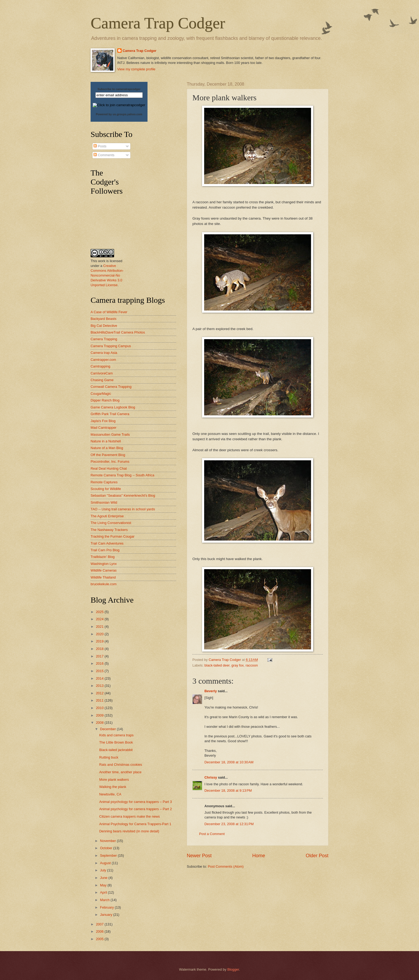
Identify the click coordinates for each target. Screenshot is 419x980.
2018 (100, 649)
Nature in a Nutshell (106, 441)
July (103, 870)
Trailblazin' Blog (103, 557)
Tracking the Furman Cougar (112, 536)
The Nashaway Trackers (109, 530)
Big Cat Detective (104, 326)
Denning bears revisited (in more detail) (129, 831)
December (108, 729)
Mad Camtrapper (104, 428)
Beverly (211, 691)
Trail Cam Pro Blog (105, 550)
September (109, 855)
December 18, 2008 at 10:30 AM (229, 762)
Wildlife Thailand (103, 577)
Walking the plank (113, 787)
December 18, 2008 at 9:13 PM (228, 790)
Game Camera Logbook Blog (113, 407)
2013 (100, 686)
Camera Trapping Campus (111, 346)
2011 (100, 700)
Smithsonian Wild (104, 502)
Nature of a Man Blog (107, 448)
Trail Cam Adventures (107, 543)
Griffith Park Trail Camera (110, 414)
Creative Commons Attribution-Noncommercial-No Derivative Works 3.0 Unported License (107, 275)
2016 (100, 663)
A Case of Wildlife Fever (109, 312)
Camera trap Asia (104, 353)
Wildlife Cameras (104, 570)
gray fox (238, 665)
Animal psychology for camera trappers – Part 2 (135, 809)
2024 (100, 619)
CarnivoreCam (102, 373)
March (105, 900)
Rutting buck (109, 757)
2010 (100, 708)
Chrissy (211, 777)
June (104, 878)
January (106, 915)
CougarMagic (101, 394)
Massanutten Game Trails (110, 435)
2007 (100, 924)
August (106, 863)
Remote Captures (104, 482)
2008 (100, 723)
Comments (104, 155)
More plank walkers (114, 780)
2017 (100, 656)
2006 (100, 931)
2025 (100, 612)
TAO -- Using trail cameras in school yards (123, 509)
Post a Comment (212, 834)
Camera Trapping (104, 339)
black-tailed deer (217, 665)
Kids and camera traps (116, 735)
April (104, 892)
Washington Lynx (104, 564)
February (107, 907)
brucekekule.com (104, 584)
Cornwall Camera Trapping (111, 387)
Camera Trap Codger (158, 23)
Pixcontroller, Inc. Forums (110, 462)
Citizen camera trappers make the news (129, 816)
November (108, 841)
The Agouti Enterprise (107, 516)
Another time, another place (120, 772)
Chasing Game (102, 380)
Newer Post (199, 856)
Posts (100, 146)
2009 (100, 715)
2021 (100, 627)
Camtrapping (100, 366)
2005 (100, 939)
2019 (100, 641)
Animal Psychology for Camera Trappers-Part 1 (135, 824)
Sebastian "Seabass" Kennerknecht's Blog (123, 495)
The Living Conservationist (111, 523)
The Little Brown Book (116, 742)
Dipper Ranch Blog (105, 400)
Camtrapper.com (103, 360)
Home (259, 856)
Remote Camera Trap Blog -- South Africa (122, 475)
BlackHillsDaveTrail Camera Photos (118, 332)
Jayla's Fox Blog (103, 421)
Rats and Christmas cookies (121, 765)
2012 (100, 693)
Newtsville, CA (110, 794)
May (104, 885)
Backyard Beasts (104, 319)
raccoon (252, 665)
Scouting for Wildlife (106, 489)
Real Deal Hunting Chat (109, 468)
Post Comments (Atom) (226, 866)
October (106, 848)
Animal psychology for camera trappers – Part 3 (135, 802)
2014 (100, 678)
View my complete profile (136, 69)
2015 (100, 671)
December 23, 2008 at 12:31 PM (229, 824)
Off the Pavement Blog (108, 455)
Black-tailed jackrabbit (116, 750)
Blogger (233, 969)
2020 (100, 634)
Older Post (317, 856)
